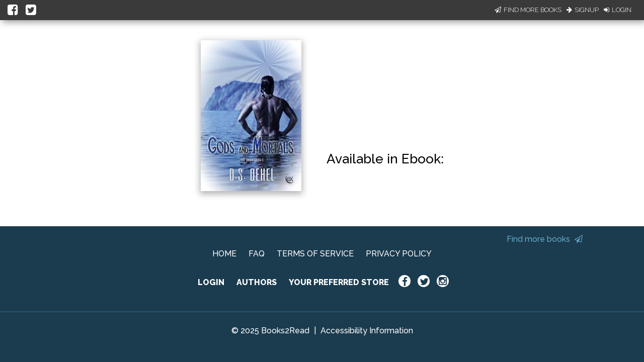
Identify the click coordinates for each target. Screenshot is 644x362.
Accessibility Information (367, 331)
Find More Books (528, 10)
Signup (583, 10)
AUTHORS (257, 282)
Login (618, 10)
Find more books (545, 239)
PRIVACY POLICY (399, 254)
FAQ (257, 254)
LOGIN (211, 282)
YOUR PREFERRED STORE (339, 282)
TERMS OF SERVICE (315, 254)
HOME (224, 254)
